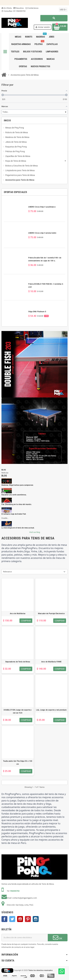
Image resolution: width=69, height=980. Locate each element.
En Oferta (7, 8)
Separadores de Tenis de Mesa (18, 662)
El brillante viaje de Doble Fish (14, 514)
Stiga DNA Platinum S (37, 312)
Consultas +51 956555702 (13, 11)
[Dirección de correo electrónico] (25, 938)
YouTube (20, 919)
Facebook (4, 919)
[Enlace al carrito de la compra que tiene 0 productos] (60, 27)
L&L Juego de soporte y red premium (51, 710)
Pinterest (28, 919)
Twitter (12, 919)
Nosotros (19, 8)
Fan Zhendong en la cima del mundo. (17, 504)
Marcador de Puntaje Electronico (51, 614)
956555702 (15, 891)
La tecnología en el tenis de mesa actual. (18, 528)
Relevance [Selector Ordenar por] (7, 572)
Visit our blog (35, 532)
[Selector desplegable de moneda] (63, 10)
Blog (4, 470)
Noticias (5, 473)
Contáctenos (32, 8)
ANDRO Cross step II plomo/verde (42, 233)
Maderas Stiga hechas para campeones (17, 485)
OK (58, 937)
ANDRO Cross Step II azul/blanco (42, 207)
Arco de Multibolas (18, 614)
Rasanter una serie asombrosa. (14, 495)
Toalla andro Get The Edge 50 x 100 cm (18, 763)
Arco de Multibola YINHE (51, 662)
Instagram (36, 919)
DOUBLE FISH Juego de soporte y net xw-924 (18, 711)
